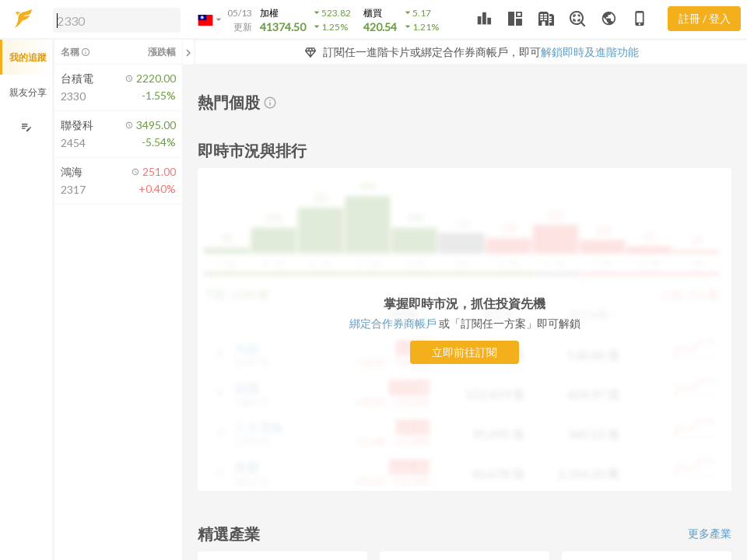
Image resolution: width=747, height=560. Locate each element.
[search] (117, 20)
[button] (114, 19)
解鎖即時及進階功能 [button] (590, 52)
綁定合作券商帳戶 (394, 323)
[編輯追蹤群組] (26, 127)
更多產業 (710, 533)
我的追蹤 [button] (28, 57)
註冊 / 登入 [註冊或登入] (705, 18)
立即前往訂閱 (465, 352)
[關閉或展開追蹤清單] (188, 52)
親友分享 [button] (28, 92)
